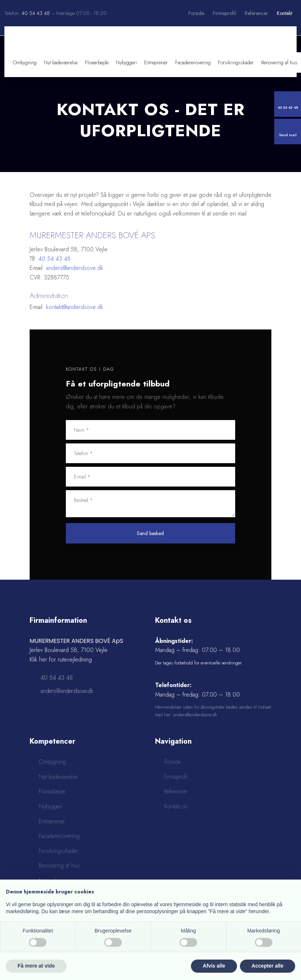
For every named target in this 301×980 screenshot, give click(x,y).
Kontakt (285, 13)
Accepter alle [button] (268, 966)
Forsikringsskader (236, 62)
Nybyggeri (126, 62)
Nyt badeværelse (61, 62)
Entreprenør (156, 62)
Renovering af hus (279, 62)
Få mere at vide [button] (36, 966)
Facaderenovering (193, 62)
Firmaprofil (224, 13)
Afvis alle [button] (214, 966)
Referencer (256, 13)
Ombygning (25, 62)
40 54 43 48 (36, 13)
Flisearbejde (97, 62)
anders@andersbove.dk (75, 268)
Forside (196, 13)
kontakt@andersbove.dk (75, 307)
